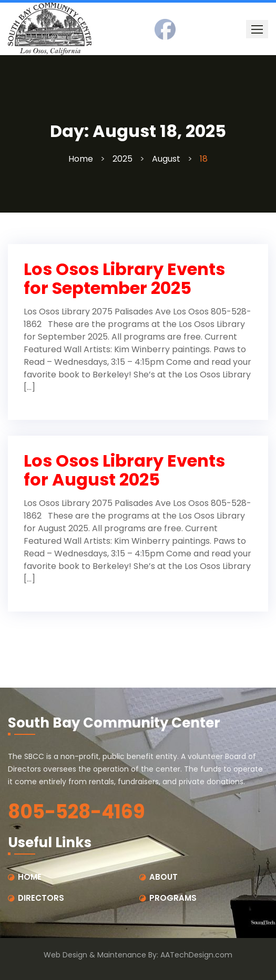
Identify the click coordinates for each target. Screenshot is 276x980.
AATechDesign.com (196, 955)
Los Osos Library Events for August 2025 (124, 470)
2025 (122, 159)
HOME (30, 877)
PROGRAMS (173, 898)
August (166, 159)
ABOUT (163, 877)
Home (81, 159)
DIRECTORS (41, 898)
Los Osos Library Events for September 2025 (124, 278)
